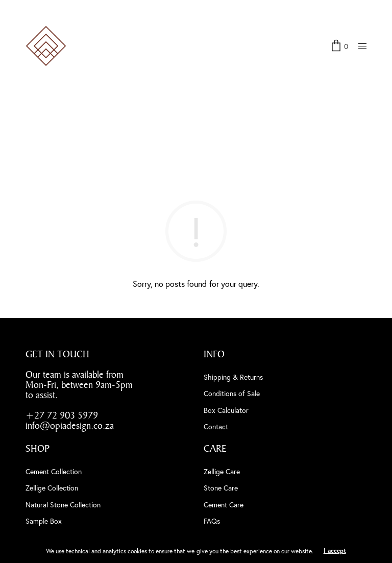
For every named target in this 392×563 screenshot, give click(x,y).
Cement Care (224, 505)
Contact (216, 426)
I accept (335, 550)
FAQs (212, 521)
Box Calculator (226, 410)
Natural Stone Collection (63, 505)
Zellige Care (222, 471)
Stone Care (221, 488)
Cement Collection (54, 471)
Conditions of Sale (232, 393)
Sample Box (44, 521)
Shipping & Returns (233, 377)
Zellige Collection (52, 488)
